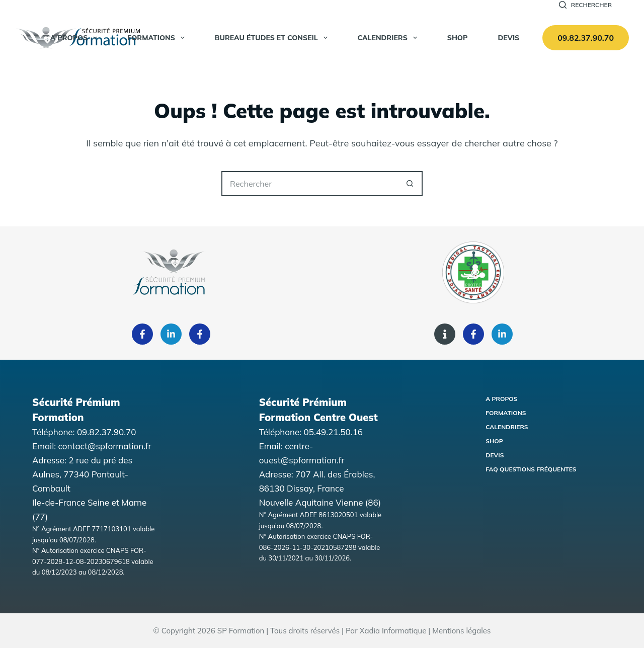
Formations (158, 38)
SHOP (458, 38)
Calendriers (389, 38)
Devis (508, 38)
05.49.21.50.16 (334, 432)
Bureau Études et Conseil (273, 38)
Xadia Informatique (393, 631)
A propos (76, 38)
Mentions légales (461, 631)
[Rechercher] (585, 5)
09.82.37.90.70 (586, 38)
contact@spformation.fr (105, 446)
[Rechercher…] (309, 184)
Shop (494, 441)
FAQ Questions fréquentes (531, 469)
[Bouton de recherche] (410, 184)
